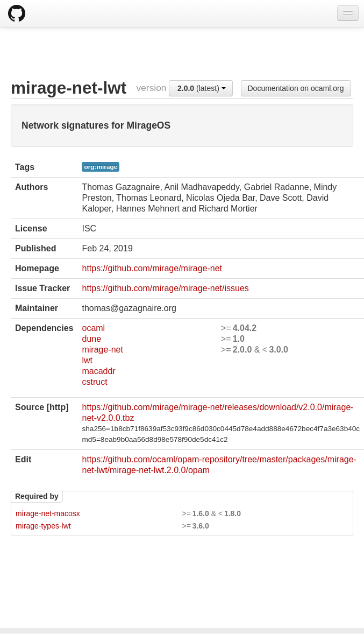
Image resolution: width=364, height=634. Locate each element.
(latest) (202, 88)
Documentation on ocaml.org (296, 88)
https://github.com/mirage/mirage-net (152, 268)
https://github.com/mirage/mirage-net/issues (165, 288)
